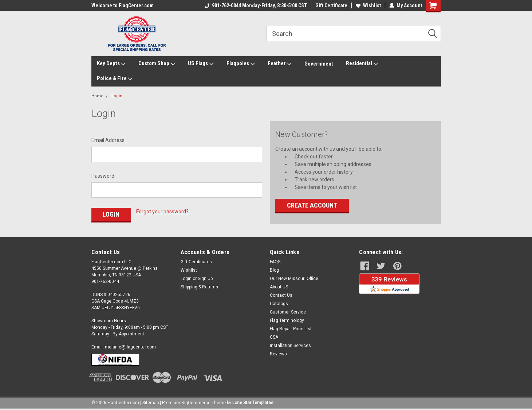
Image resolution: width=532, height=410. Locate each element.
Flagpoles (241, 64)
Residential (362, 64)
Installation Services (290, 346)
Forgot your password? (162, 212)
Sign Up (205, 279)
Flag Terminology (287, 320)
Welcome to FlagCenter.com (123, 5)
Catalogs (279, 304)
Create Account (312, 205)
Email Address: (109, 140)
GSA (274, 337)
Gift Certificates (196, 262)
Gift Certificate (331, 5)
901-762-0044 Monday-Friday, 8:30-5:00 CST (256, 5)
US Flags (201, 64)
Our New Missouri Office (294, 279)
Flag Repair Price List (291, 329)
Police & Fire (115, 79)
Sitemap (151, 403)
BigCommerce (196, 403)
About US (279, 287)
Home (97, 96)
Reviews (278, 354)
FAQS (275, 262)
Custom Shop (157, 64)
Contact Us (281, 295)
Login (117, 96)
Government (319, 64)
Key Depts (111, 64)
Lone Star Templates (253, 403)
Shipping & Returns (199, 287)
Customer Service (288, 312)
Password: (103, 176)
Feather (280, 64)
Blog (274, 270)
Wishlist (368, 5)
